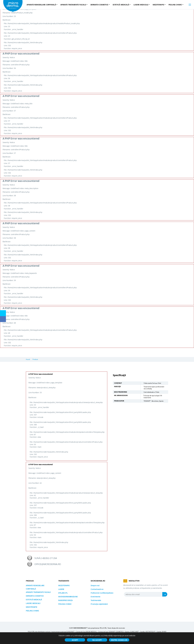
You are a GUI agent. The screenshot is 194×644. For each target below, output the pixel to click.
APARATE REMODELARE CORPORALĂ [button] (41, 5)
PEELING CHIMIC (32, 611)
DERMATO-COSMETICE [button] (99, 5)
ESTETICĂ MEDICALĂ (34, 600)
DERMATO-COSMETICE (35, 596)
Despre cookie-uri (119, 640)
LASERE (61, 589)
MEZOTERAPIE (31, 607)
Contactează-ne (97, 589)
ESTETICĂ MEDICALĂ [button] (121, 5)
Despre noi (95, 585)
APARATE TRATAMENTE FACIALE (38, 592)
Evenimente (96, 597)
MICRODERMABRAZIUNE (68, 597)
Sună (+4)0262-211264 (46, 558)
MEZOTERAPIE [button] (158, 5)
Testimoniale (96, 600)
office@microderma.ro (48, 564)
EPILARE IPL (63, 593)
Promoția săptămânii (99, 604)
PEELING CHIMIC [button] (175, 5)
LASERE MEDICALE (33, 603)
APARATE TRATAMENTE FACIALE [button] (73, 5)
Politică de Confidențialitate (102, 593)
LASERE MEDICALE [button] (141, 5)
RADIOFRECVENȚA (65, 600)
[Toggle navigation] (190, 5)
